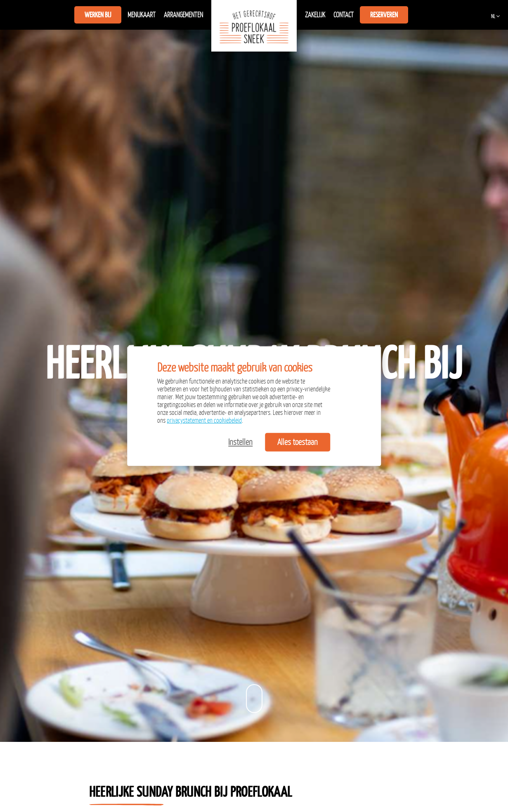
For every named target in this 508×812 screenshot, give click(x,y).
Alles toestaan (298, 442)
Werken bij (98, 15)
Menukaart (142, 15)
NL (493, 16)
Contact (344, 15)
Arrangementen (183, 15)
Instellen (240, 442)
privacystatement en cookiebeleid (204, 420)
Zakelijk (315, 15)
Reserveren (384, 15)
